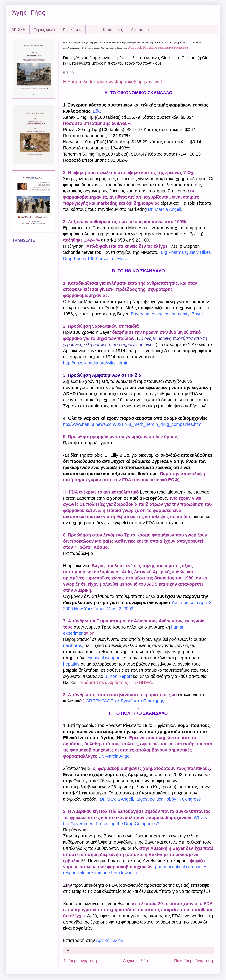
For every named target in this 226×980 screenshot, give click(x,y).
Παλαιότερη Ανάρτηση (194, 961)
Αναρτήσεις (140, 30)
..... (92, 30)
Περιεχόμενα (44, 30)
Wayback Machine (142, 47)
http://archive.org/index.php (174, 48)
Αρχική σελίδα (135, 961)
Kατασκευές (113, 30)
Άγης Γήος (29, 13)
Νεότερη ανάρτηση (80, 961)
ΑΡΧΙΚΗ (19, 30)
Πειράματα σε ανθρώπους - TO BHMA (115, 682)
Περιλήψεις (72, 30)
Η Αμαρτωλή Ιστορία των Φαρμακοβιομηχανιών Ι (112, 82)
